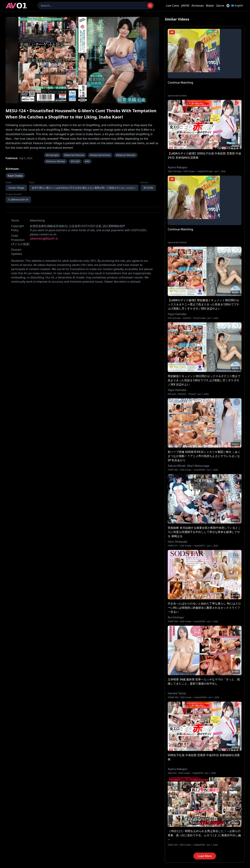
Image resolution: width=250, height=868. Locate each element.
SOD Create (189, 171)
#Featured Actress (100, 155)
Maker (210, 6)
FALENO (187, 318)
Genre (220, 6)
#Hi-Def (75, 161)
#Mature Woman (126, 155)
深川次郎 (148, 188)
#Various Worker (56, 161)
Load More (205, 856)
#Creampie (52, 155)
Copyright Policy (18, 228)
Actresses (198, 6)
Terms (15, 220)
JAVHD (185, 6)
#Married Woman (74, 155)
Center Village (16, 188)
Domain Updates (17, 252)
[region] (82, 60)
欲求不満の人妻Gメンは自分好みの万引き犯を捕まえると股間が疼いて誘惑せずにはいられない (84, 188)
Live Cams (173, 6)
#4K (87, 161)
